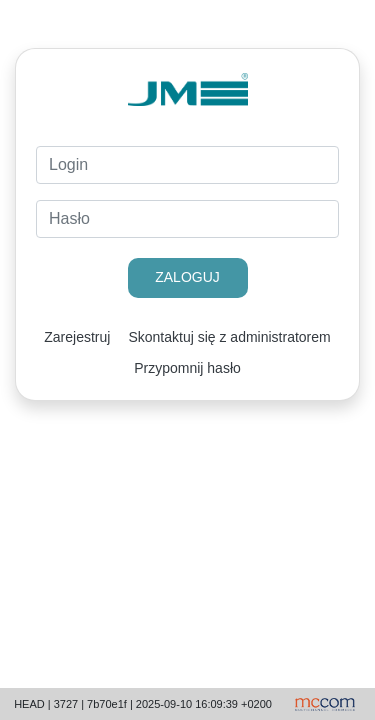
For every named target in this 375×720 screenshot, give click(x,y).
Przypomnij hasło (187, 368)
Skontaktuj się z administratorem (229, 337)
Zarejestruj (77, 337)
